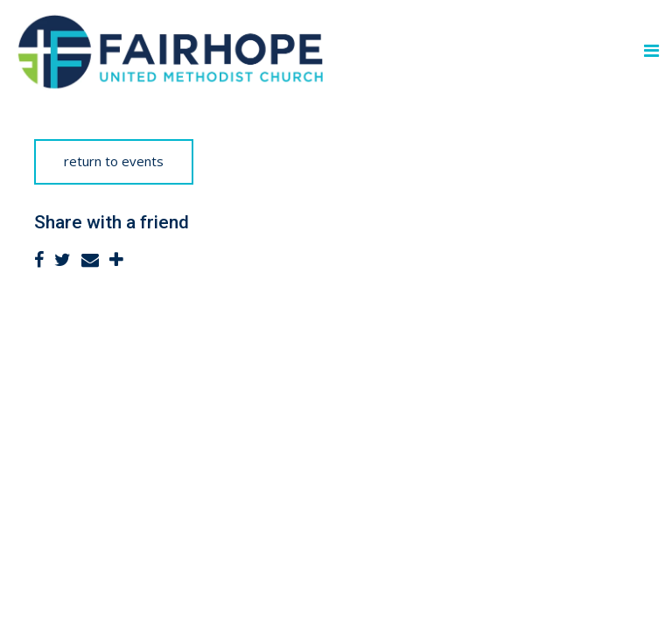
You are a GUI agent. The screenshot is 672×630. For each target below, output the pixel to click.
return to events (114, 161)
